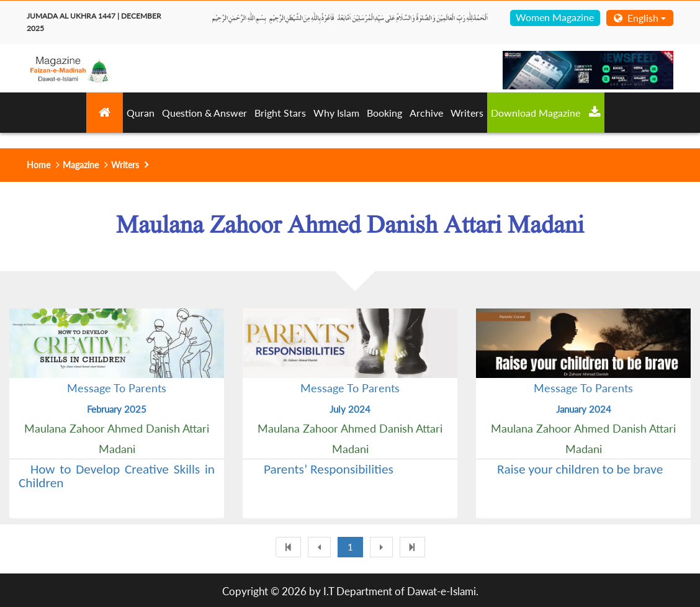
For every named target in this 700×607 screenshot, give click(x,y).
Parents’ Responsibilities (329, 469)
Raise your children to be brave (580, 469)
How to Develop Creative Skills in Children (117, 476)
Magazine (81, 165)
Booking (384, 113)
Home (38, 165)
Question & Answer (204, 113)
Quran (141, 113)
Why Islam (336, 113)
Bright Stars (280, 113)
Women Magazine (555, 17)
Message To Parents (117, 388)
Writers (467, 113)
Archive (426, 113)
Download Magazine (546, 112)
